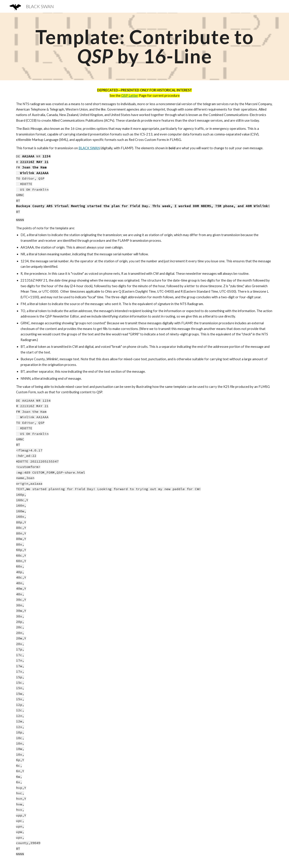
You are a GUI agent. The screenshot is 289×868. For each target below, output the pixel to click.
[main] (144, 46)
